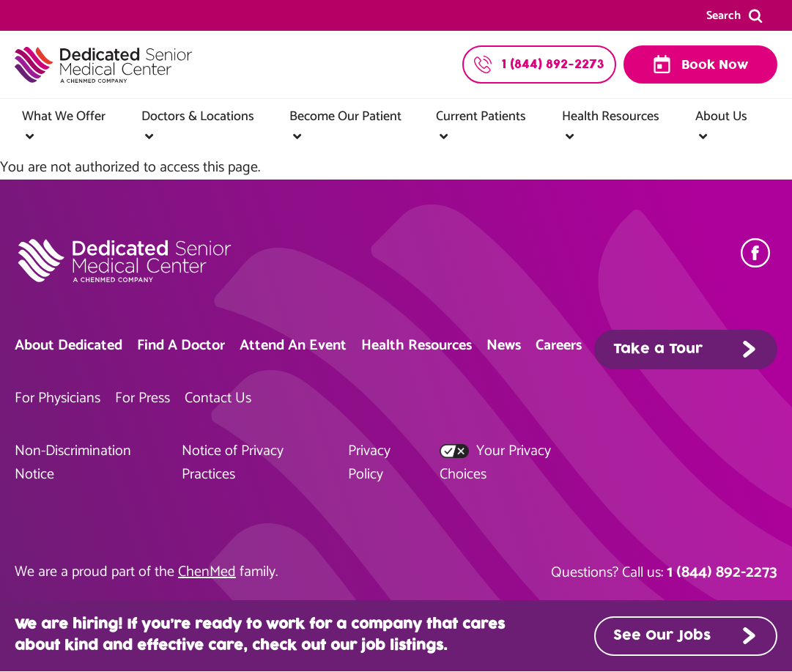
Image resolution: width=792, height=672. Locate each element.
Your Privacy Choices (495, 463)
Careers (559, 346)
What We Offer (64, 117)
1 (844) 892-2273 (722, 572)
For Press (143, 398)
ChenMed (207, 572)
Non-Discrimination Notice (73, 463)
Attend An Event (293, 346)
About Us (721, 117)
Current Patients (481, 117)
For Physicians (58, 398)
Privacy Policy (369, 463)
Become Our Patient (345, 117)
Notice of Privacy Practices (233, 463)
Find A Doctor (181, 346)
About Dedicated (69, 346)
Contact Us (218, 398)
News (504, 346)
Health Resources (611, 117)
